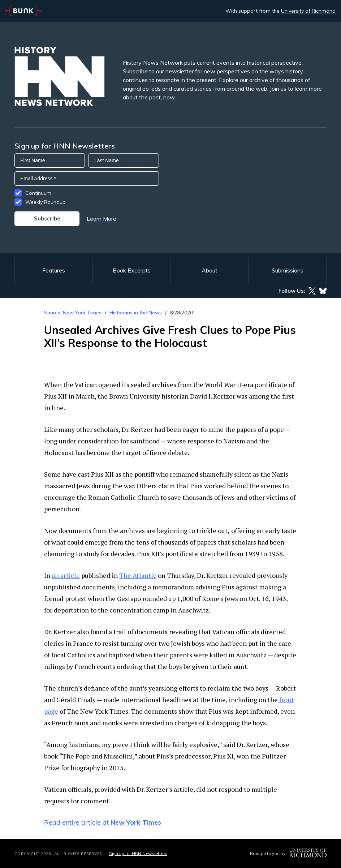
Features (54, 270)
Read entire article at (103, 822)
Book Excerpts (132, 270)
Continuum (38, 193)
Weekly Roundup (46, 202)
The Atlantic (138, 575)
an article (66, 575)
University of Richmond (308, 11)
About (210, 270)
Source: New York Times (73, 313)
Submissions (288, 270)
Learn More (102, 219)
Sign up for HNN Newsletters (138, 853)
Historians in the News (136, 313)
